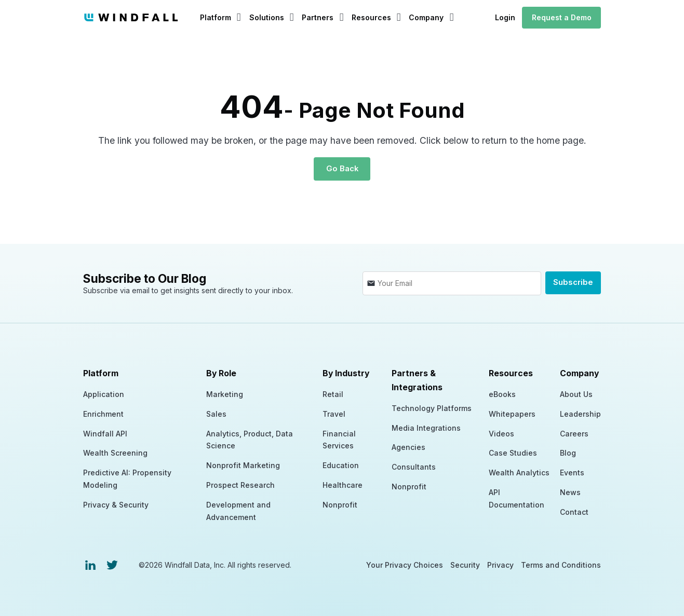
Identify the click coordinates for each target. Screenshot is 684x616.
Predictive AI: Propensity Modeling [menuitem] (127, 478)
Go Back (342, 168)
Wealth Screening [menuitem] (115, 452)
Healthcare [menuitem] (343, 484)
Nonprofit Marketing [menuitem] (243, 464)
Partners (318, 17)
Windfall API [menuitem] (105, 433)
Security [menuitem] (465, 564)
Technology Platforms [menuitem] (432, 407)
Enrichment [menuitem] (103, 413)
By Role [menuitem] (221, 372)
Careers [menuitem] (574, 433)
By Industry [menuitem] (346, 372)
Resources (371, 17)
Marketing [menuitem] (225, 393)
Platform (216, 17)
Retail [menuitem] (333, 393)
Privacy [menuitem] (500, 564)
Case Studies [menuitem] (513, 452)
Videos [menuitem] (501, 433)
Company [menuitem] (579, 372)
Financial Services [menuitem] (339, 439)
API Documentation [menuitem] (517, 497)
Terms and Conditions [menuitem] (561, 564)
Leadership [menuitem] (580, 413)
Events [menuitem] (572, 471)
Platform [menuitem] (101, 372)
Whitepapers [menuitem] (512, 413)
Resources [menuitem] (511, 372)
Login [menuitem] (505, 17)
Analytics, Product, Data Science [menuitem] (250, 439)
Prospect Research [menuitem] (240, 484)
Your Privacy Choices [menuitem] (405, 564)
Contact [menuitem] (574, 511)
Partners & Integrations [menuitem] (417, 379)
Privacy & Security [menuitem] (116, 504)
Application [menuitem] (104, 393)
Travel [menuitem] (334, 413)
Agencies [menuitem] (408, 446)
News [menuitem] (570, 491)
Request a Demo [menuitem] (562, 17)
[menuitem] (90, 564)
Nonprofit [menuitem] (340, 504)
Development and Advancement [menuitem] (238, 510)
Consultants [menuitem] (414, 466)
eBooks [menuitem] (502, 393)
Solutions (267, 17)
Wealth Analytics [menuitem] (519, 471)
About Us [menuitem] (576, 393)
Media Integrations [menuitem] (426, 427)
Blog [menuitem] (568, 452)
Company (426, 17)
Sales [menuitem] (216, 413)
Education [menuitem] (341, 464)
